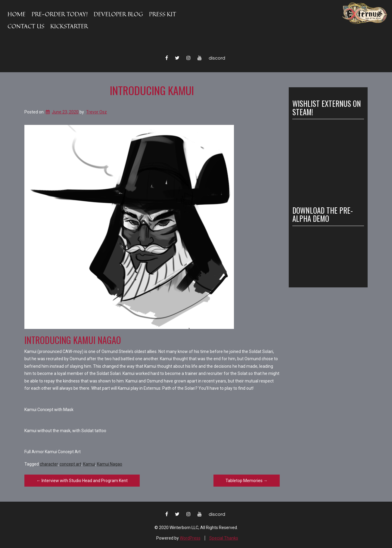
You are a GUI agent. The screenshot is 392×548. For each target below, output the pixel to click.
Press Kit (163, 14)
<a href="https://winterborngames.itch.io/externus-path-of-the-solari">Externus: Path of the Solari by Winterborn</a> (324, 254)
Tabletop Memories (247, 481)
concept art (70, 464)
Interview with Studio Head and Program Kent (82, 481)
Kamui (89, 464)
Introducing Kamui (152, 90)
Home (17, 14)
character (49, 464)
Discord (217, 58)
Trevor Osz (96, 112)
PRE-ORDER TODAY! (60, 14)
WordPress (190, 538)
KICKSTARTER (69, 26)
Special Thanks (224, 538)
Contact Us (26, 26)
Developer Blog (118, 14)
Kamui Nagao (110, 464)
